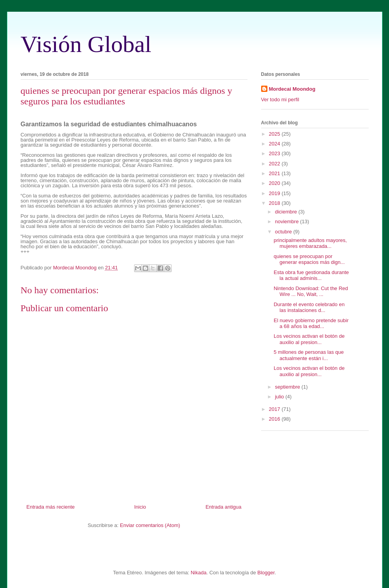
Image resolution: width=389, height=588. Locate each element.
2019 (275, 193)
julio (280, 397)
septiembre (288, 387)
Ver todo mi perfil (280, 99)
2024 (275, 144)
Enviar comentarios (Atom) (150, 525)
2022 (275, 164)
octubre (284, 232)
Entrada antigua (224, 507)
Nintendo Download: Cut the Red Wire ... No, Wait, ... (311, 291)
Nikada (199, 573)
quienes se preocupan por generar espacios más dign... (309, 259)
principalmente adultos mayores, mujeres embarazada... (310, 243)
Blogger (266, 573)
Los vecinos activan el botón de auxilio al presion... (309, 339)
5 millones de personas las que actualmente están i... (309, 355)
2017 (275, 409)
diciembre (287, 212)
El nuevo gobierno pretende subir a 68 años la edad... (311, 324)
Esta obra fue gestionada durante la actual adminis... (311, 275)
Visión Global (86, 44)
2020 (275, 183)
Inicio (140, 507)
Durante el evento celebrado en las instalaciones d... (309, 307)
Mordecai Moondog (292, 89)
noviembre (287, 221)
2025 (275, 134)
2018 (275, 203)
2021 (275, 173)
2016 (275, 419)
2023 (275, 153)
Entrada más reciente (51, 507)
